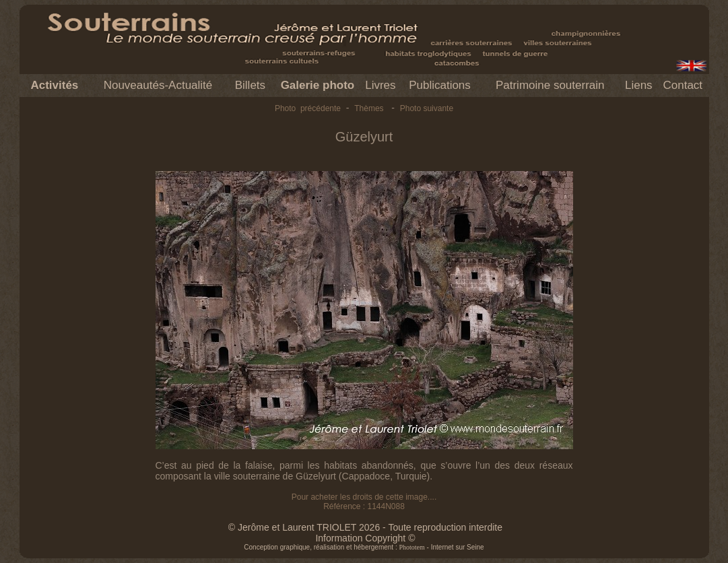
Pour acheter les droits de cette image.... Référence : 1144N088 (364, 502)
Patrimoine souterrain (550, 85)
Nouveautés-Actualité (158, 85)
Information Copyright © (365, 538)
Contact (683, 85)
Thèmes (369, 108)
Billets (250, 85)
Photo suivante (427, 108)
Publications (440, 85)
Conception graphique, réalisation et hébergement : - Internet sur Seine (364, 547)
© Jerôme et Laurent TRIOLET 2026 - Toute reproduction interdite (365, 527)
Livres (380, 85)
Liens (639, 85)
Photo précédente (308, 108)
